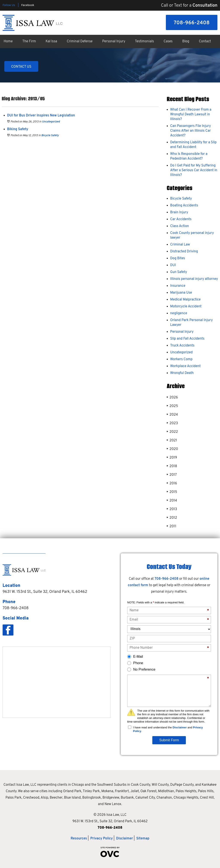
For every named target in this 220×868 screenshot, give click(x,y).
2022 (172, 432)
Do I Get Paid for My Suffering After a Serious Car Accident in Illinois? (194, 170)
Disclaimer (180, 727)
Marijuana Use (181, 293)
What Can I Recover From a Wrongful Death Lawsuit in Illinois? (191, 114)
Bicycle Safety (50, 136)
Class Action (180, 226)
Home (8, 41)
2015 (172, 492)
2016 (172, 483)
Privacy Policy (102, 839)
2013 (172, 509)
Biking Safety (18, 129)
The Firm (29, 41)
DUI (173, 265)
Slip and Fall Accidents (187, 339)
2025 (172, 406)
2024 (172, 415)
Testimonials (144, 41)
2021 (172, 440)
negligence (179, 313)
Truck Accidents (182, 346)
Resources (79, 839)
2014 (172, 501)
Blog (186, 41)
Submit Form (169, 740)
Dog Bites (178, 258)
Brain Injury (179, 212)
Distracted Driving (184, 252)
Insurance (178, 286)
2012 (172, 518)
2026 (172, 397)
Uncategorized (51, 122)
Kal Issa (51, 41)
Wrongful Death (182, 373)
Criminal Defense (80, 41)
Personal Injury (114, 41)
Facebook (28, 5)
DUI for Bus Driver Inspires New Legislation (41, 116)
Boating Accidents (184, 206)
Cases (168, 41)
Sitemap (143, 839)
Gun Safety (179, 272)
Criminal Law (180, 245)
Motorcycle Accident (186, 307)
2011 (171, 526)
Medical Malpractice (185, 300)
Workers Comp (181, 359)
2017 (172, 475)
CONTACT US (21, 67)
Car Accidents (181, 219)
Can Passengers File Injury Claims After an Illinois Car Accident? (190, 131)
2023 (172, 423)
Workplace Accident (185, 366)
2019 (172, 458)
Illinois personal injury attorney (194, 279)
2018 (172, 466)
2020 (172, 449)
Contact (205, 41)
